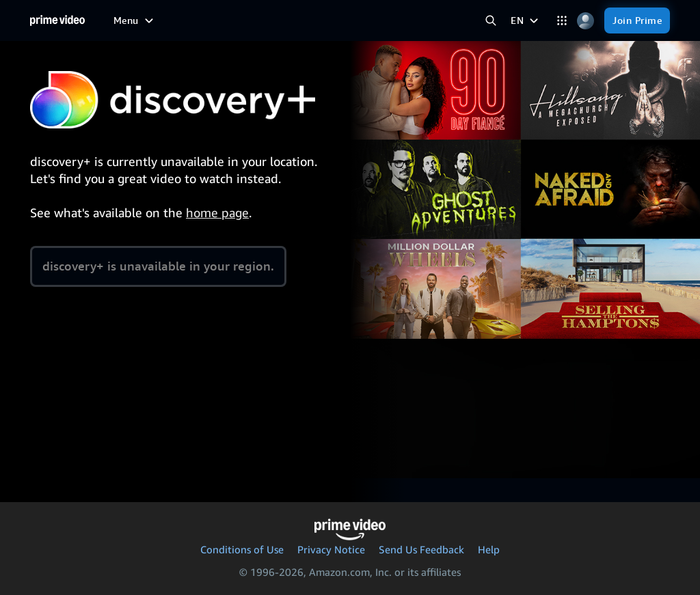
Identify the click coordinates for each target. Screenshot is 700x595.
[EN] (526, 20)
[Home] (57, 20)
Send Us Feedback (421, 549)
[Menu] (135, 20)
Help (489, 549)
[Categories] (562, 21)
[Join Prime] (637, 20)
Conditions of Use (242, 549)
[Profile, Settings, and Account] (585, 21)
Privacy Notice (331, 549)
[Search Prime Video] (490, 21)
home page (217, 212)
